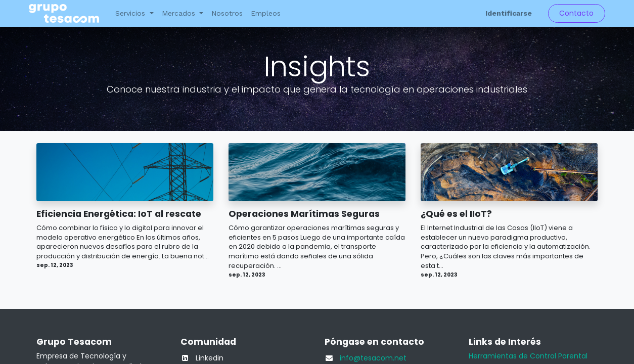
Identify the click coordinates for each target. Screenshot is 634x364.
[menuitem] (227, 13)
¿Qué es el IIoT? (456, 214)
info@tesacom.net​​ (373, 358)
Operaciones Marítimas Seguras (304, 214)
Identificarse (509, 13)
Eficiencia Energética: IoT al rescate (119, 214)
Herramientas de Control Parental (528, 356)
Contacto (576, 13)
